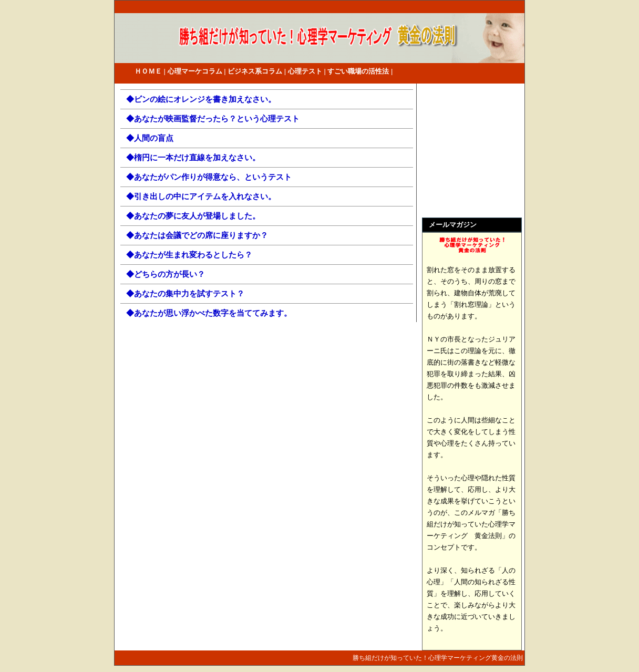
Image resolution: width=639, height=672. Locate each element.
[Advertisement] (464, 152)
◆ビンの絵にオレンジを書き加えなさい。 (201, 99)
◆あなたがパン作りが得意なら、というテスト (209, 177)
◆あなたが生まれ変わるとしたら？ (189, 255)
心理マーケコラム (195, 71)
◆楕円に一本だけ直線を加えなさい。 (193, 157)
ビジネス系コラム (255, 71)
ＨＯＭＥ (148, 71)
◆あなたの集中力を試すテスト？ (185, 293)
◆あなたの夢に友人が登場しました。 (193, 216)
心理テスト (305, 71)
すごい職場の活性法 (358, 71)
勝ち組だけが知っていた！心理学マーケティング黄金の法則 (438, 658)
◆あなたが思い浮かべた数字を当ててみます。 (209, 313)
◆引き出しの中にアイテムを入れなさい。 (201, 196)
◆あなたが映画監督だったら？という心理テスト (213, 118)
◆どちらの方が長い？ (166, 274)
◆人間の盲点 (150, 138)
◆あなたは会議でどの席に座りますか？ (197, 235)
